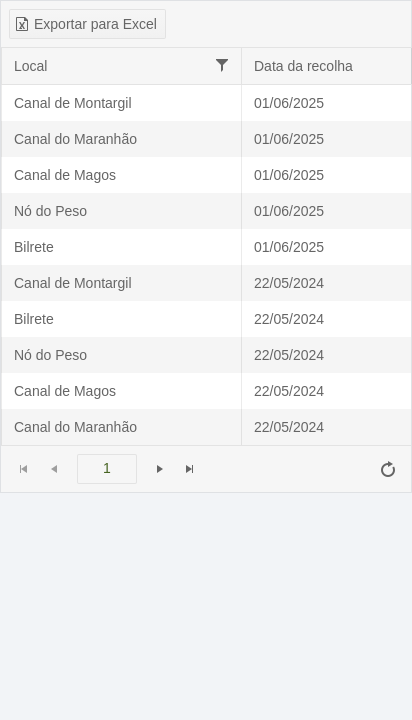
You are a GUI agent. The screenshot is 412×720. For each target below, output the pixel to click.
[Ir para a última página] (190, 469)
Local (30, 66)
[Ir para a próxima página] (160, 469)
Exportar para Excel (85, 24)
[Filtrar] (222, 65)
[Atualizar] (388, 469)
